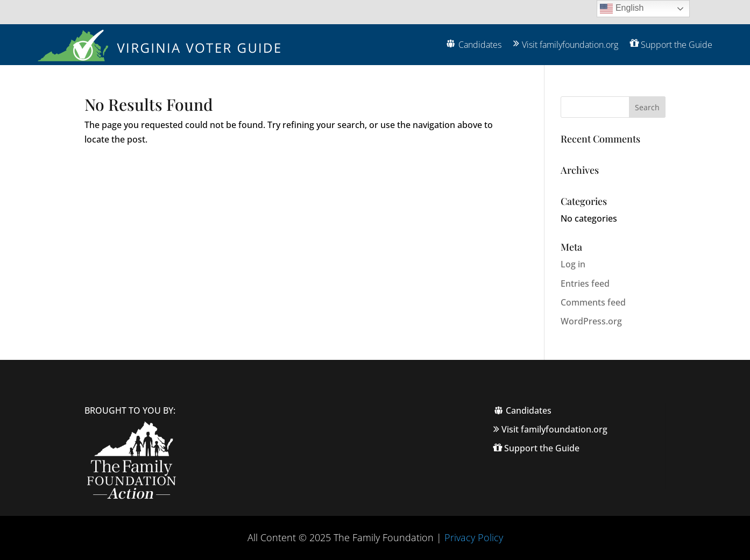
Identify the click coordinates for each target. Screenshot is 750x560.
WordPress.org (591, 321)
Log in (573, 264)
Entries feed (585, 283)
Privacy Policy (474, 537)
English (622, 9)
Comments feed (593, 302)
